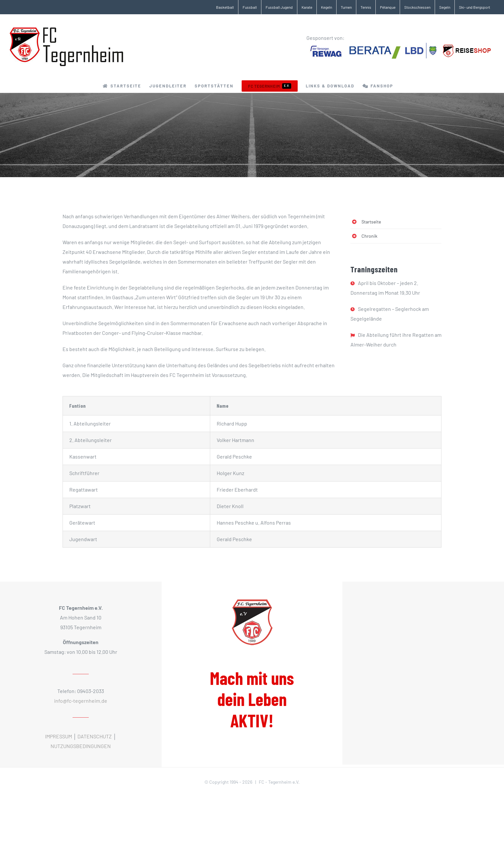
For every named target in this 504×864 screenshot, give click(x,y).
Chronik (369, 236)
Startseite (371, 222)
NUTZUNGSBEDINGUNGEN (81, 746)
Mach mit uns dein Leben (252, 699)
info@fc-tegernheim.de (81, 701)
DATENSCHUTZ (95, 736)
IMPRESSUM (58, 736)
